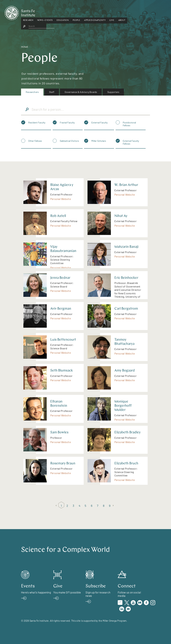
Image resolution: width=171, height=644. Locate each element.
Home (25, 47)
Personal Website (61, 199)
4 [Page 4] (79, 506)
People (93, 12)
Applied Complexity (111, 12)
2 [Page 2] (67, 506)
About (138, 12)
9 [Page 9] (110, 506)
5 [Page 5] (85, 506)
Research (45, 12)
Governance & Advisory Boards (81, 92)
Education (79, 12)
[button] (45, 12)
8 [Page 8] (104, 506)
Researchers (32, 92)
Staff (52, 92)
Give (128, 12)
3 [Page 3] (73, 506)
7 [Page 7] (98, 506)
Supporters (113, 92)
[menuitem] (32, 92)
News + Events (61, 12)
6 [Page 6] (92, 506)
